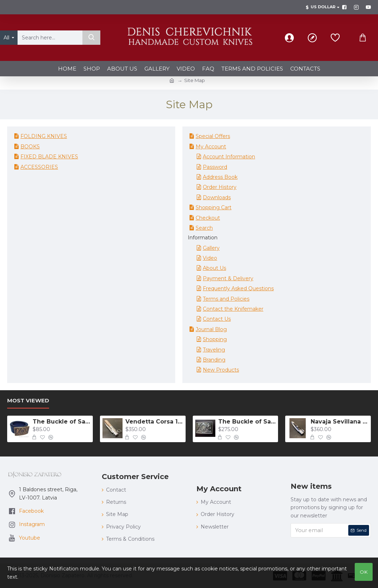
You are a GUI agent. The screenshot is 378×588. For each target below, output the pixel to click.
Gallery (211, 248)
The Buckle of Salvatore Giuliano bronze (61, 422)
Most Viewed (28, 401)
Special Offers (213, 136)
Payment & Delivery (228, 278)
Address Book (220, 177)
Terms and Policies (226, 299)
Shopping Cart (214, 207)
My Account (211, 147)
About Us (214, 268)
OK (364, 572)
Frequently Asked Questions (238, 288)
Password (215, 167)
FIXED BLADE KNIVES (49, 157)
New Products (221, 370)
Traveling (214, 350)
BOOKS (30, 147)
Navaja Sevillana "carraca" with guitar (339, 422)
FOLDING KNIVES (44, 136)
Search (204, 228)
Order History (220, 187)
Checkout (208, 218)
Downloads (217, 197)
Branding (214, 360)
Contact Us (217, 319)
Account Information (229, 157)
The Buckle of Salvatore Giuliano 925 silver (247, 422)
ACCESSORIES (39, 167)
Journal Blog (211, 329)
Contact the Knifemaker (233, 309)
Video (210, 258)
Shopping (215, 339)
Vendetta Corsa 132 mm (154, 422)
